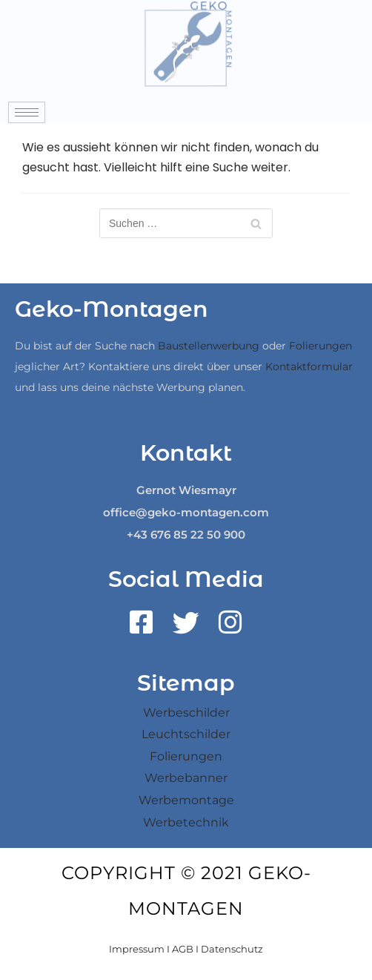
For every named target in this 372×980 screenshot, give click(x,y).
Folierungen (320, 346)
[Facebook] (142, 628)
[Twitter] (186, 628)
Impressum (137, 949)
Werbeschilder (186, 713)
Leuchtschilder (186, 734)
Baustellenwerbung (209, 346)
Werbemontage (186, 800)
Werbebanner (186, 778)
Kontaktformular (309, 366)
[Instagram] (230, 628)
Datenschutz (232, 949)
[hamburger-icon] (27, 112)
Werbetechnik (186, 822)
